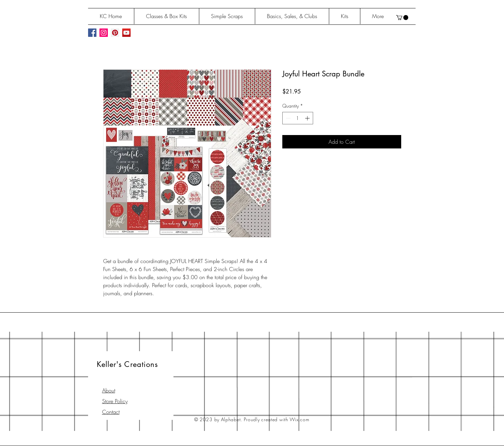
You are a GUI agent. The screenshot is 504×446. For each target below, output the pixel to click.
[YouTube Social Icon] (126, 33)
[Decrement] (287, 118)
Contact (111, 412)
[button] (402, 18)
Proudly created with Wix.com (277, 419)
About (109, 390)
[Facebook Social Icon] (92, 33)
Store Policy (115, 401)
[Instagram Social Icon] (104, 33)
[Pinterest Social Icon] (115, 33)
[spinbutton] (298, 118)
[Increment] (308, 118)
